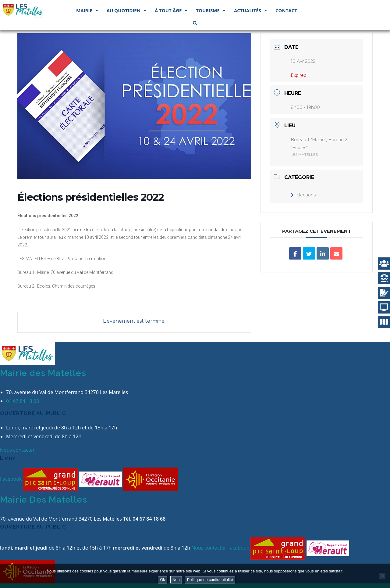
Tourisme (211, 11)
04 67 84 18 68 (23, 401)
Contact (286, 10)
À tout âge (171, 11)
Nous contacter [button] (17, 450)
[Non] (382, 576)
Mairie (87, 11)
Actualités (250, 11)
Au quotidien (126, 11)
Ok (163, 580)
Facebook (11, 479)
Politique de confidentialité (210, 580)
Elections (303, 195)
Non (176, 580)
